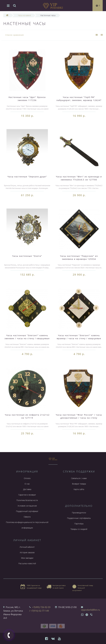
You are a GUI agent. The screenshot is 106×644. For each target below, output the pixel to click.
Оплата (27, 478)
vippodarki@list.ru (90, 610)
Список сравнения (15, 35)
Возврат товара (79, 484)
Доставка (27, 489)
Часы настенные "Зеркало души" (27, 177)
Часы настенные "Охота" (27, 256)
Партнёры (79, 524)
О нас (27, 484)
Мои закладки (27, 558)
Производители (79, 513)
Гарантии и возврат (27, 495)
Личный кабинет (27, 547)
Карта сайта (79, 489)
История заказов (27, 552)
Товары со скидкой (79, 529)
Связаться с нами (79, 478)
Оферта (27, 517)
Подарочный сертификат (27, 511)
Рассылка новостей (27, 563)
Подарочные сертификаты (79, 518)
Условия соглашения (27, 506)
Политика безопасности (27, 500)
